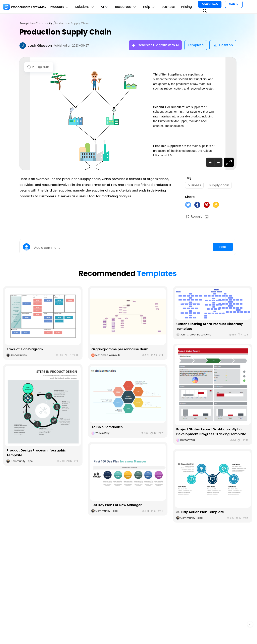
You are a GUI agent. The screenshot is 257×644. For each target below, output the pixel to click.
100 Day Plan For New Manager (117, 505)
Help (149, 7)
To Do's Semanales (107, 427)
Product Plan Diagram (25, 349)
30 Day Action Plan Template (200, 512)
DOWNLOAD (210, 4)
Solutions (85, 7)
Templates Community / (37, 23)
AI (105, 7)
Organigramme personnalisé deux (120, 349)
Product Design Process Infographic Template (36, 453)
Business (169, 7)
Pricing (187, 7)
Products (59, 7)
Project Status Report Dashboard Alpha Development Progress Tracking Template (211, 432)
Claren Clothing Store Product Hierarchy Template (210, 327)
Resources (126, 7)
